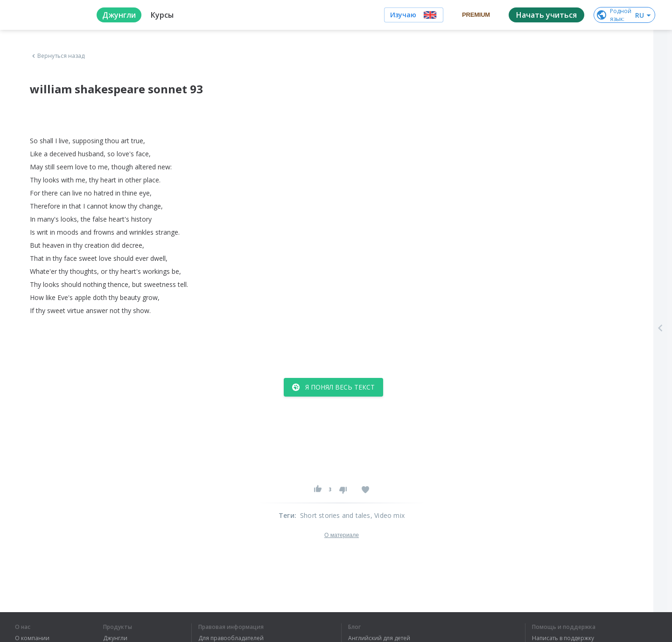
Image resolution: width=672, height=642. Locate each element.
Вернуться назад (57, 56)
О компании (32, 638)
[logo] (48, 15)
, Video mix (388, 515)
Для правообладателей (231, 638)
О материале (342, 535)
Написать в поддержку (563, 638)
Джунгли (115, 638)
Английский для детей (379, 638)
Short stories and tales (335, 515)
